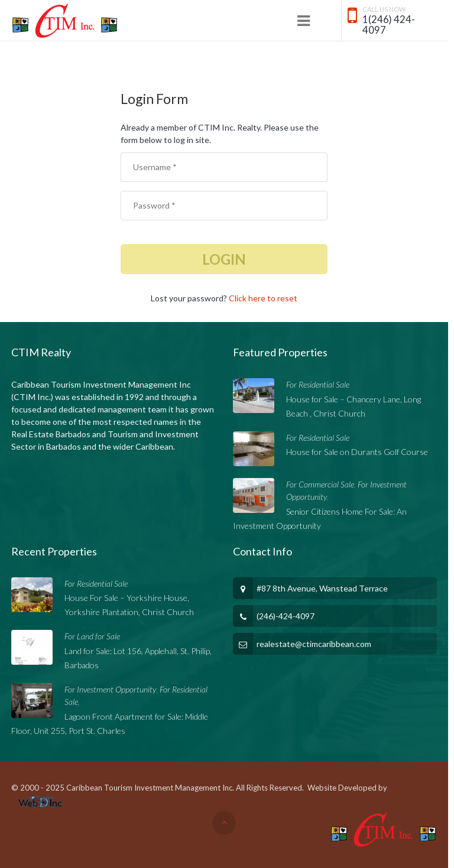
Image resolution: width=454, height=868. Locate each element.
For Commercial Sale (320, 484)
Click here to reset (263, 298)
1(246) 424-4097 (389, 25)
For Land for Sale (92, 636)
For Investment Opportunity (110, 689)
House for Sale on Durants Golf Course (357, 452)
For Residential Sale (318, 384)
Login (224, 259)
